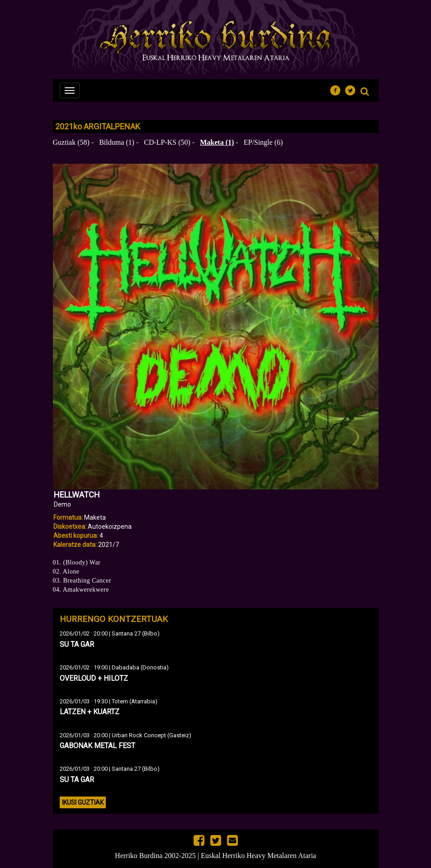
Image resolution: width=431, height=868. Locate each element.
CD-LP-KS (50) (167, 142)
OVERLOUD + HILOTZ (94, 678)
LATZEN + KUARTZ (90, 712)
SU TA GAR (77, 644)
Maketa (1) (217, 142)
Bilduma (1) (117, 142)
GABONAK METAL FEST (97, 746)
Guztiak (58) (71, 142)
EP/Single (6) (263, 142)
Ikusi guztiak (83, 802)
